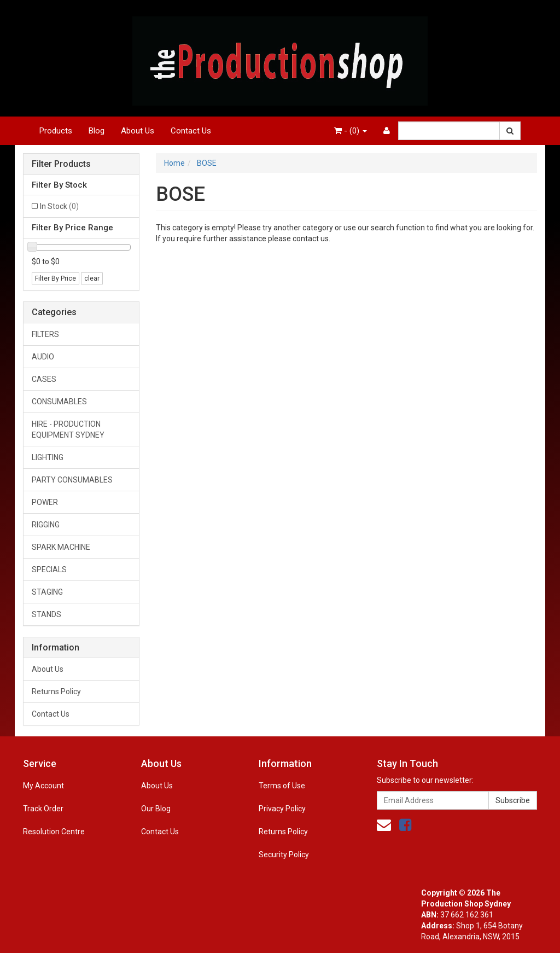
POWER (45, 502)
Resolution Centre (54, 832)
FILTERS (45, 334)
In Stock (59, 206)
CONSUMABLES (59, 402)
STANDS (46, 614)
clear (92, 278)
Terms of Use (282, 786)
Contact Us (191, 131)
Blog (97, 131)
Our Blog (156, 809)
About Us (138, 131)
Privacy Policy (282, 809)
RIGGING (46, 525)
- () (351, 131)
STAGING (47, 592)
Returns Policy (56, 691)
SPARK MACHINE (61, 547)
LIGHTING (48, 457)
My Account (43, 786)
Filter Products (61, 164)
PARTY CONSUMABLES (72, 480)
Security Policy (284, 855)
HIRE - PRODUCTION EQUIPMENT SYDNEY (68, 429)
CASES (44, 379)
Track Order (43, 809)
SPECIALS (49, 570)
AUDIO (43, 357)
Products (56, 131)
